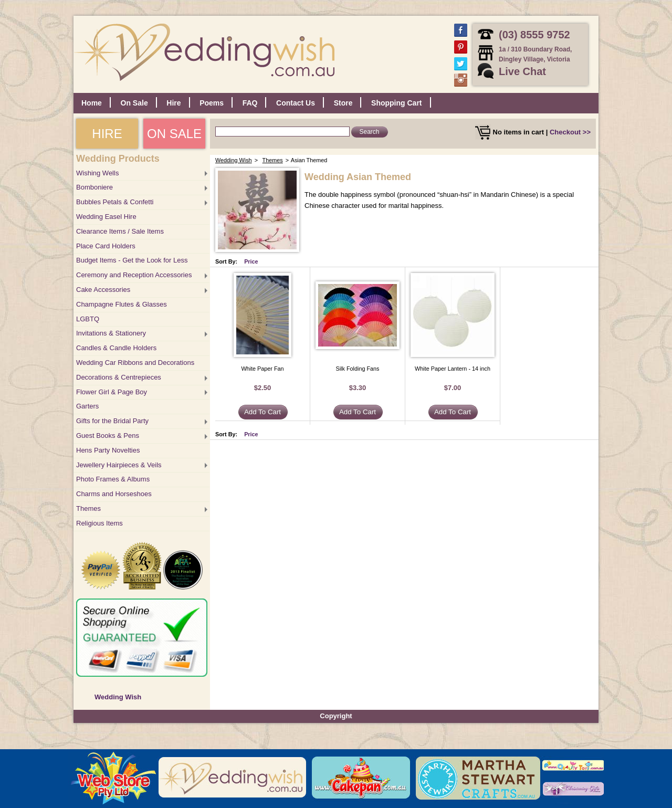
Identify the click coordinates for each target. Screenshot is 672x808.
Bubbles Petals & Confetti (115, 202)
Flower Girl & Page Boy (112, 392)
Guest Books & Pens (108, 436)
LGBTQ (88, 319)
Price (251, 261)
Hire (174, 103)
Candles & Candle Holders (116, 348)
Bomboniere (94, 187)
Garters (87, 406)
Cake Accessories (103, 290)
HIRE (107, 134)
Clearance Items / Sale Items (120, 231)
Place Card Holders (106, 246)
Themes (88, 508)
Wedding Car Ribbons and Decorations (135, 363)
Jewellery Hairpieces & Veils (119, 465)
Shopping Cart (396, 103)
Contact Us (296, 103)
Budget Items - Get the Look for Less (132, 260)
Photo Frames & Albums (113, 479)
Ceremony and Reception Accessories (134, 275)
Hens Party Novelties (108, 450)
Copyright (336, 716)
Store (343, 103)
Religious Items (99, 523)
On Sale (134, 103)
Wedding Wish (118, 697)
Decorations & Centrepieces (119, 377)
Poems (212, 103)
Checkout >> (570, 132)
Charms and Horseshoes (114, 494)
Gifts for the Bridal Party (112, 421)
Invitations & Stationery (111, 333)
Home (92, 103)
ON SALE (174, 134)
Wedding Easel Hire (106, 217)
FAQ (250, 103)
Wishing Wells (97, 173)
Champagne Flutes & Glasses (122, 304)
